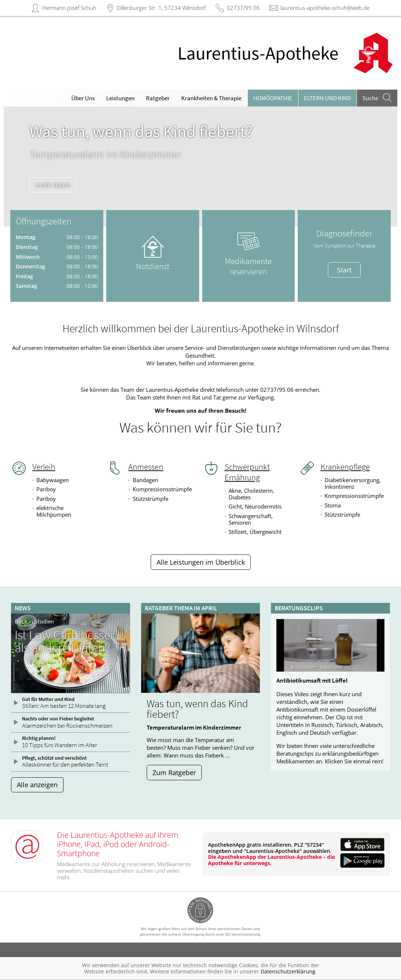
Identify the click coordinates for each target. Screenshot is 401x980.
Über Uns (83, 98)
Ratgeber (158, 98)
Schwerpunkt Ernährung (247, 472)
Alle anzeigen (37, 785)
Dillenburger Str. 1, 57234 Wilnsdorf (161, 8)
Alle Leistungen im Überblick (201, 562)
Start (344, 270)
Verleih (44, 467)
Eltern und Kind (327, 98)
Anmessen (146, 467)
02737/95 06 (243, 8)
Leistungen (120, 98)
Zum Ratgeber (174, 773)
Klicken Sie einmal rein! (354, 761)
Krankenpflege (345, 467)
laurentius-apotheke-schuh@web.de (325, 8)
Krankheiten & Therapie (211, 98)
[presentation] (14, 168)
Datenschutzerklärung (288, 971)
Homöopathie (273, 98)
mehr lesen (53, 185)
